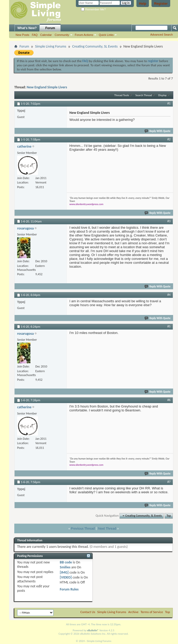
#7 (169, 482)
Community (62, 35)
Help (143, 4)
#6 (169, 400)
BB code (66, 562)
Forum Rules (69, 589)
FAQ (35, 35)
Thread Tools (122, 95)
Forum (50, 28)
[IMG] (64, 572)
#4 (169, 295)
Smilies (65, 567)
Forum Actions (84, 35)
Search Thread (144, 95)
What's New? (27, 28)
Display (162, 95)
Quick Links (106, 35)
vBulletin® (93, 630)
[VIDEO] (66, 577)
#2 (169, 139)
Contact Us (88, 612)
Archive (133, 612)
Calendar (46, 35)
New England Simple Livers (47, 87)
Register (161, 4)
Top (169, 516)
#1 (169, 103)
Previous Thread (83, 528)
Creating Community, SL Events (95, 46)
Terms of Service (152, 612)
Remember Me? (93, 9)
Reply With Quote (158, 131)
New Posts (22, 35)
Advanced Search (161, 35)
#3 (169, 221)
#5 (169, 326)
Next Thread (107, 528)
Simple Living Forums (51, 46)
